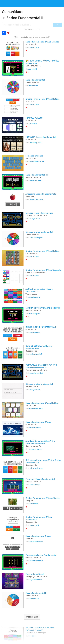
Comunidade (13, 12)
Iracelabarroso (35, 428)
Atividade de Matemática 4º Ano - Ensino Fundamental (41, 442)
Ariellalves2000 (35, 180)
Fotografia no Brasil (34, 574)
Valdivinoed (34, 599)
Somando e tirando (34, 156)
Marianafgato (34, 314)
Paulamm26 (34, 104)
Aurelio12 (33, 69)
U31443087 (33, 85)
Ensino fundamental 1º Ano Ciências (42, 42)
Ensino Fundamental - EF (37, 175)
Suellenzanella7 (35, 354)
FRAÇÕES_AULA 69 (34, 118)
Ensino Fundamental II (25, 18)
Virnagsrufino (34, 218)
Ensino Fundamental (35, 80)
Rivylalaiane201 (35, 580)
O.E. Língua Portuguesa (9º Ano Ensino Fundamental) (43, 461)
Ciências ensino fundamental (39, 232)
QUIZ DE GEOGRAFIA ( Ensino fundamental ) (39, 347)
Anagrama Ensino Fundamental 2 (41, 194)
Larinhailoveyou (35, 237)
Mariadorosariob (36, 373)
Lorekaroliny (34, 485)
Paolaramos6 (34, 333)
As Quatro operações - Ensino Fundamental (39, 290)
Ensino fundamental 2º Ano (38, 422)
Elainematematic (36, 561)
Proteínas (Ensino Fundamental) (40, 479)
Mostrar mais (32, 617)
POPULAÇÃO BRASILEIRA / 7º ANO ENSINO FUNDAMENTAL (41, 366)
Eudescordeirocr (36, 468)
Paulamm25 (34, 47)
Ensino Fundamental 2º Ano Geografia (43, 270)
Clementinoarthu (36, 199)
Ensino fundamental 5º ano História (42, 403)
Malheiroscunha (35, 409)
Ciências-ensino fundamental (39, 384)
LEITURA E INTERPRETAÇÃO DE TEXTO (43, 308)
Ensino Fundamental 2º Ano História (42, 99)
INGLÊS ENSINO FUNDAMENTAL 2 (41, 327)
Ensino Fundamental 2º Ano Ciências (43, 498)
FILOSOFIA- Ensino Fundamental (41, 137)
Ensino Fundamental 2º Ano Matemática (39, 518)
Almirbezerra (34, 297)
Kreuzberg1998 (35, 142)
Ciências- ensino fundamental (39, 213)
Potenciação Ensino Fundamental (41, 555)
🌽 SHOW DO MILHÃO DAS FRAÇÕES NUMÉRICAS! (42, 62)
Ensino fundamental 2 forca (38, 536)
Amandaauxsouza (36, 161)
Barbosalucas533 (36, 542)
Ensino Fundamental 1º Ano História (42, 251)
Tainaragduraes (35, 449)
